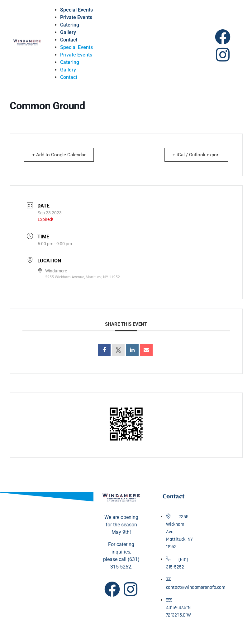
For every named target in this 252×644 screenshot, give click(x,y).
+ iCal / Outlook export (196, 155)
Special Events (76, 10)
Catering (70, 25)
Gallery (68, 32)
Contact (69, 40)
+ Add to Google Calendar (60, 155)
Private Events (76, 17)
